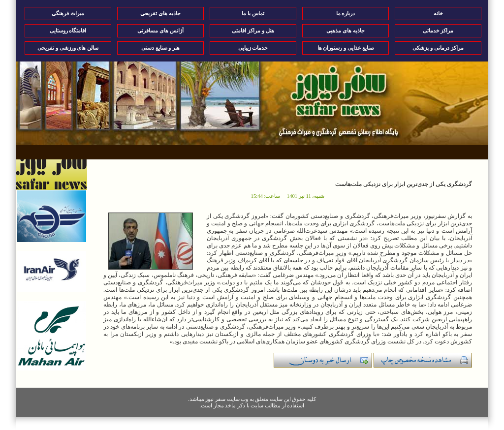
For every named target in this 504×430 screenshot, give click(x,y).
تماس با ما (253, 13)
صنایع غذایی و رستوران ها (346, 48)
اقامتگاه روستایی (68, 31)
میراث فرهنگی (68, 13)
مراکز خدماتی (438, 31)
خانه (438, 13)
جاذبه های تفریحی (160, 13)
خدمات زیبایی (253, 48)
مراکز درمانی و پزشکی (438, 48)
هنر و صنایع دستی (160, 48)
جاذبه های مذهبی (346, 31)
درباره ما (346, 13)
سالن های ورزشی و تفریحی (68, 48)
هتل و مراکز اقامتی (253, 31)
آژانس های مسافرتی (160, 31)
